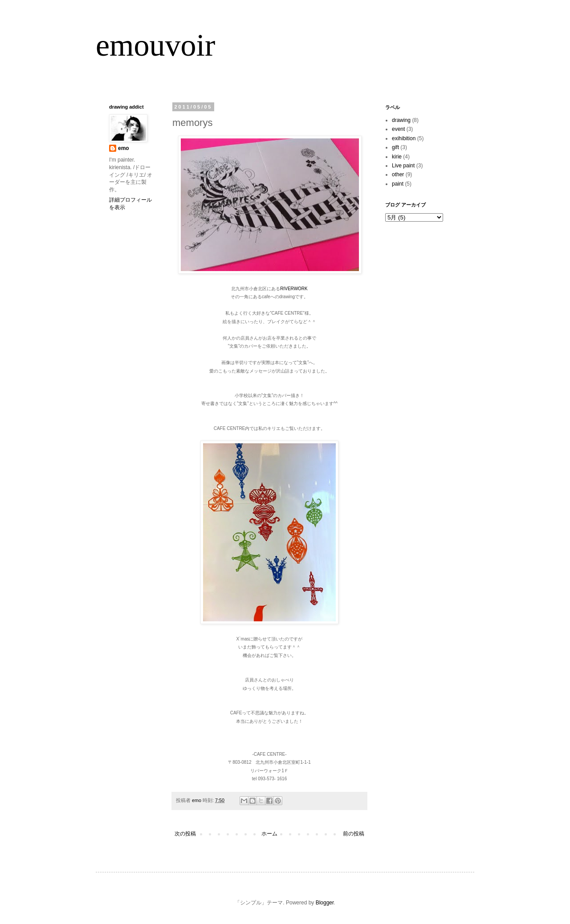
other (398, 174)
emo (124, 148)
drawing (401, 120)
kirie (397, 157)
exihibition (404, 138)
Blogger (325, 903)
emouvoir (155, 45)
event (398, 129)
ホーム (269, 834)
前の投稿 (354, 834)
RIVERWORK (294, 289)
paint (398, 184)
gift (395, 147)
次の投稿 (185, 834)
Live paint (403, 166)
